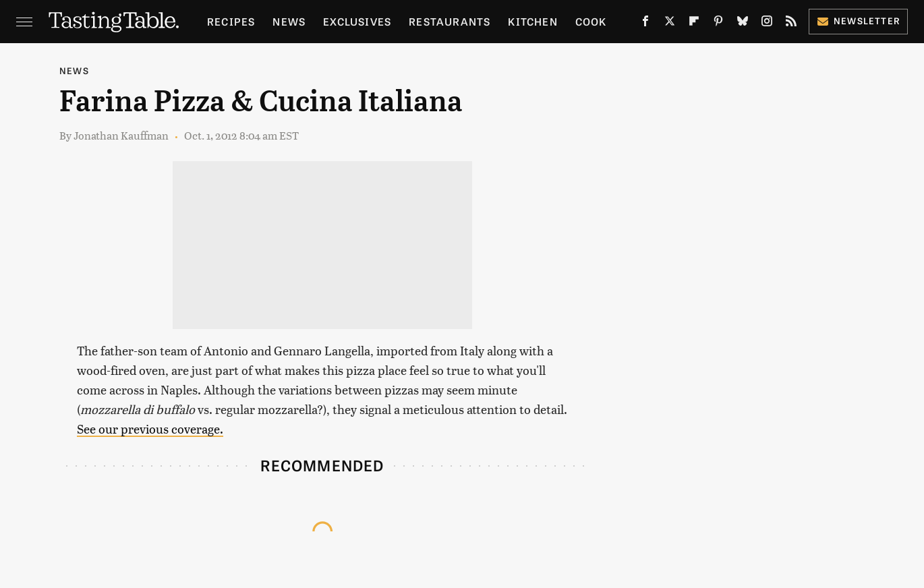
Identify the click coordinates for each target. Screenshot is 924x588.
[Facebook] (645, 24)
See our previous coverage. (150, 429)
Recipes (231, 21)
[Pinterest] (718, 24)
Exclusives (357, 21)
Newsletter (858, 21)
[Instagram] (767, 24)
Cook (591, 21)
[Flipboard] (694, 24)
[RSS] (791, 24)
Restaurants (450, 21)
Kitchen (532, 21)
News (289, 21)
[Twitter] (670, 24)
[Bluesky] (743, 24)
